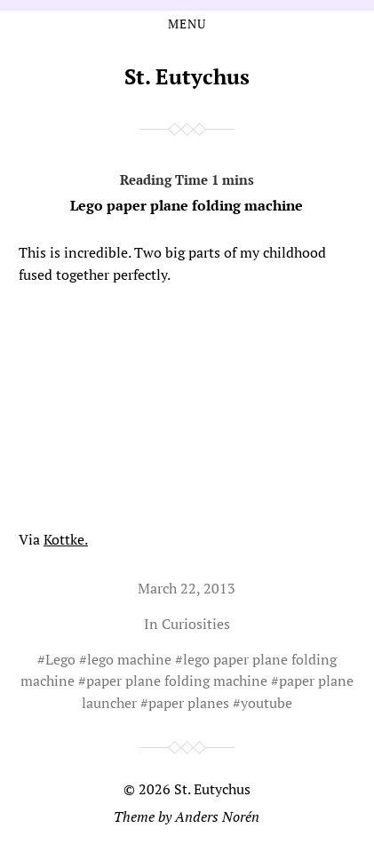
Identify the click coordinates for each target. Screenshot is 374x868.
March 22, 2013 (187, 588)
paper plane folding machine (177, 681)
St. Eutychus (187, 76)
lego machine (129, 659)
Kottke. (66, 539)
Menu (187, 24)
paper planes (189, 703)
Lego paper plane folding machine (187, 189)
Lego (60, 659)
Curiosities (196, 624)
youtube (267, 703)
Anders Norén (217, 816)
